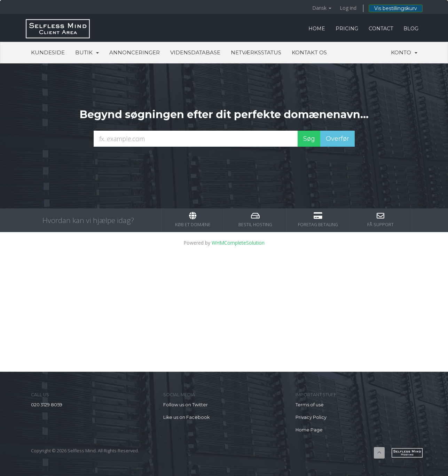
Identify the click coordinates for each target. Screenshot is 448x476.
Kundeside (48, 52)
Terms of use (310, 405)
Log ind (348, 8)
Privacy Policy (311, 417)
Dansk (322, 8)
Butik (87, 52)
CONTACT (381, 29)
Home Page (309, 430)
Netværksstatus (256, 52)
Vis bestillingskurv (396, 8)
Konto (404, 52)
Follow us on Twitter (186, 405)
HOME (317, 29)
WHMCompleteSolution (238, 243)
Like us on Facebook (186, 417)
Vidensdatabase (195, 52)
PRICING (347, 29)
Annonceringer (135, 52)
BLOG (411, 29)
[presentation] (224, 166)
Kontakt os (309, 52)
